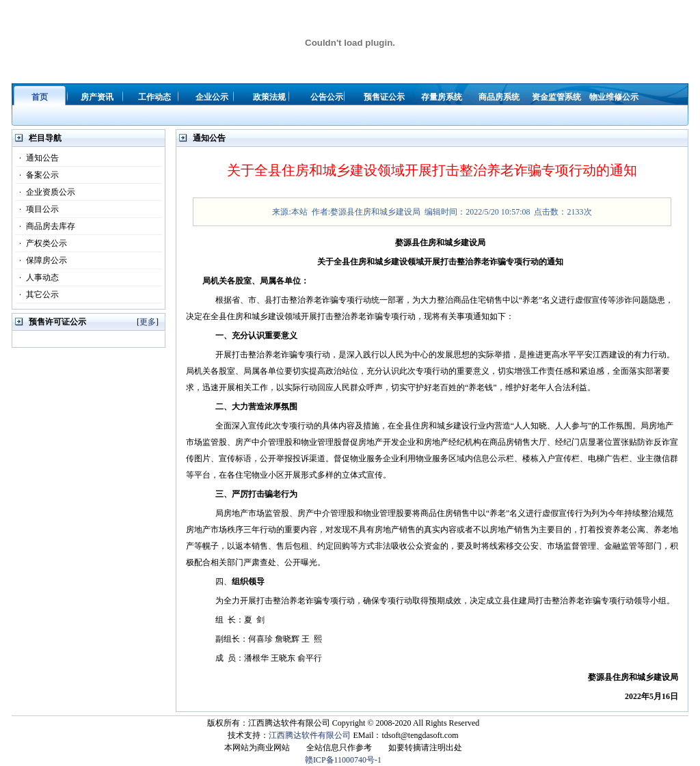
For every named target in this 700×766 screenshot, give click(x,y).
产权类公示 (41, 243)
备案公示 (37, 175)
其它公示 (37, 295)
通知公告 (37, 158)
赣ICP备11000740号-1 (343, 760)
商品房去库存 (45, 226)
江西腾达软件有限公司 (310, 735)
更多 (148, 322)
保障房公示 (41, 260)
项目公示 (37, 209)
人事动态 (37, 277)
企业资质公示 (45, 192)
